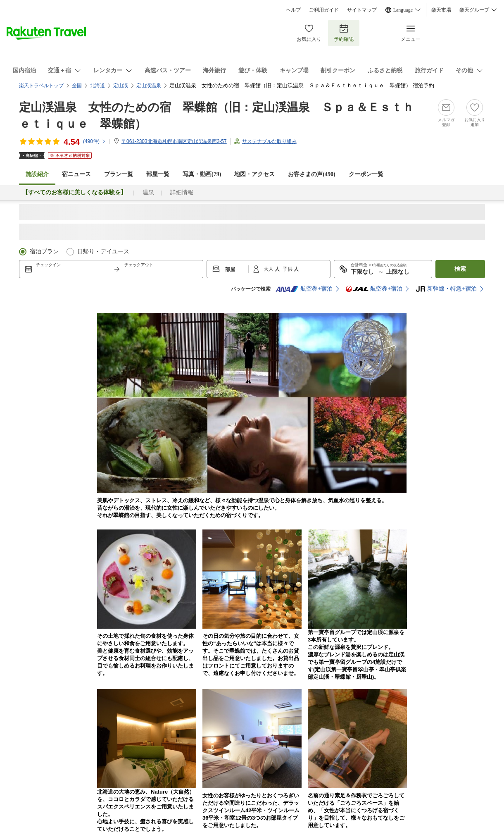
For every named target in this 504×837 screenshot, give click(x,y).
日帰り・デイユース (103, 252)
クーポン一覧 (366, 174)
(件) (95, 141)
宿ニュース (76, 174)
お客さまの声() (311, 174)
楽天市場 (441, 10)
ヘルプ (293, 10)
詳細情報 (182, 192)
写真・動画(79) (202, 174)
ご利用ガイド (324, 10)
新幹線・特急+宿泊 (446, 289)
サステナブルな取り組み (269, 141)
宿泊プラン (44, 252)
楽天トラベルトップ (41, 86)
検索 (460, 269)
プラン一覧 (119, 174)
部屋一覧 (158, 174)
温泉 (148, 192)
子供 (288, 269)
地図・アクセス (254, 174)
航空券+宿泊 (304, 289)
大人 (269, 269)
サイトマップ (362, 10)
